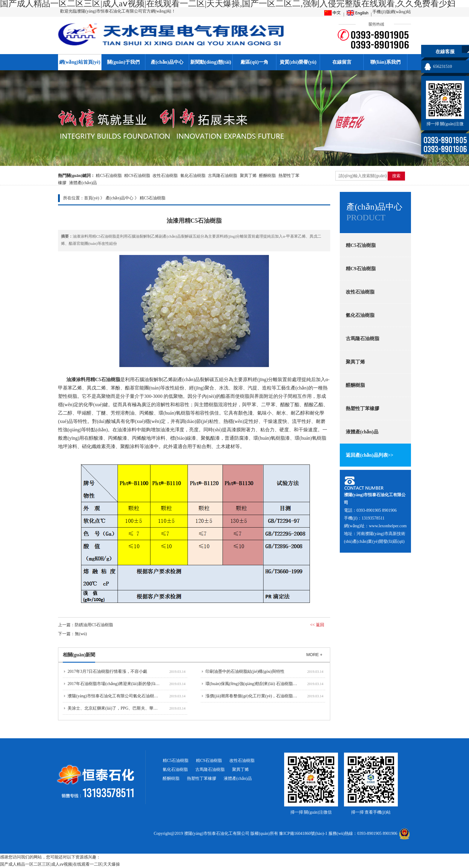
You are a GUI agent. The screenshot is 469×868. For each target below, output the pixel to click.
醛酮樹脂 (267, 176)
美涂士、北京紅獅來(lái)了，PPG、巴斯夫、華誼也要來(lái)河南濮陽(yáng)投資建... (144, 708)
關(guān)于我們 (123, 62)
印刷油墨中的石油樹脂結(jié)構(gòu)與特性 (245, 671)
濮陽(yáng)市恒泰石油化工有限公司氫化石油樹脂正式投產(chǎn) (127, 696)
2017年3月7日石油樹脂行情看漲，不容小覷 (107, 671)
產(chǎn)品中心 (167, 62)
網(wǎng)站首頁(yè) (80, 62)
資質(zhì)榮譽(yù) (298, 62)
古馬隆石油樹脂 (223, 176)
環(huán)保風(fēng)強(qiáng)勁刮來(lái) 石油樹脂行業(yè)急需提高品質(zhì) (273, 684)
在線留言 (342, 62)
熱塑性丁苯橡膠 (363, 408)
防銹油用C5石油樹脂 (94, 625)
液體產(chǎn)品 (83, 183)
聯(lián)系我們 (385, 62)
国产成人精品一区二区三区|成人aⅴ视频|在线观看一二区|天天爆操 (60, 864)
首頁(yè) (92, 198)
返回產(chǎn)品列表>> (370, 455)
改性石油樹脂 (165, 176)
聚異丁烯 (248, 176)
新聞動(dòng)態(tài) (211, 62)
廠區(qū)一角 (254, 62)
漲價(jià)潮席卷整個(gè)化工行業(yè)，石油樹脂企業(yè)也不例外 (265, 696)
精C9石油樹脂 (137, 176)
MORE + (314, 655)
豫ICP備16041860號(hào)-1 (303, 833)
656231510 (443, 67)
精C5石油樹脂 (109, 176)
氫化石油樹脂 (193, 176)
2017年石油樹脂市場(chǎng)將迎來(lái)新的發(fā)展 (114, 684)
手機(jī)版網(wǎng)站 (392, 12)
